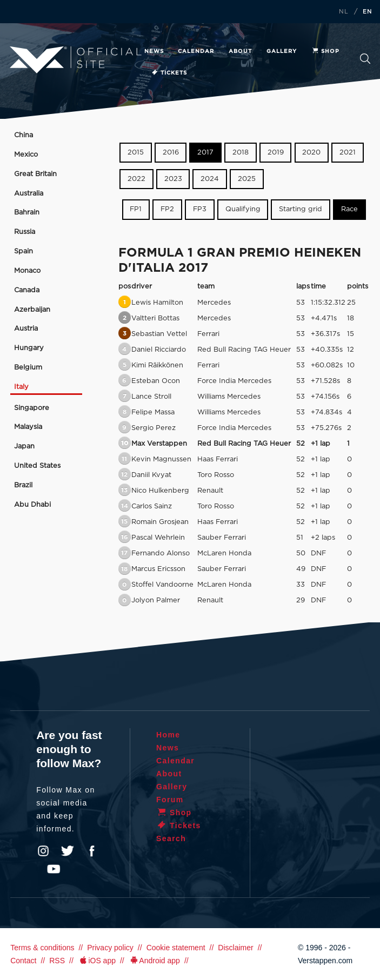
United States (37, 466)
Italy (21, 387)
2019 (276, 153)
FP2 (167, 209)
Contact (23, 961)
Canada (27, 290)
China (24, 135)
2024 (210, 179)
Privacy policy (110, 948)
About (240, 51)
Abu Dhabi (32, 505)
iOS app (97, 961)
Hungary (29, 348)
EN (368, 12)
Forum (170, 800)
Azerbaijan (32, 310)
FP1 (136, 209)
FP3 (200, 209)
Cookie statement (176, 948)
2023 (173, 179)
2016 (171, 153)
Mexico (26, 155)
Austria (26, 329)
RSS (57, 961)
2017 (205, 153)
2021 (348, 153)
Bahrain (27, 213)
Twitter (68, 851)
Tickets (169, 73)
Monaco (27, 271)
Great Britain (35, 174)
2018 (241, 153)
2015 (136, 153)
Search (365, 59)
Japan (24, 447)
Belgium (28, 368)
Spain (24, 251)
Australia (29, 194)
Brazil (23, 485)
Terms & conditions (42, 948)
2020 (311, 153)
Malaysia (28, 427)
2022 (136, 179)
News (154, 51)
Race (349, 209)
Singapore (32, 408)
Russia (25, 232)
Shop (325, 51)
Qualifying (243, 209)
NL (344, 12)
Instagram (43, 851)
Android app (154, 961)
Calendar (196, 51)
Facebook (92, 851)
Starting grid (301, 209)
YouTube (54, 869)
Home (168, 735)
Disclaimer (235, 948)
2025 (247, 179)
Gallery (282, 51)
